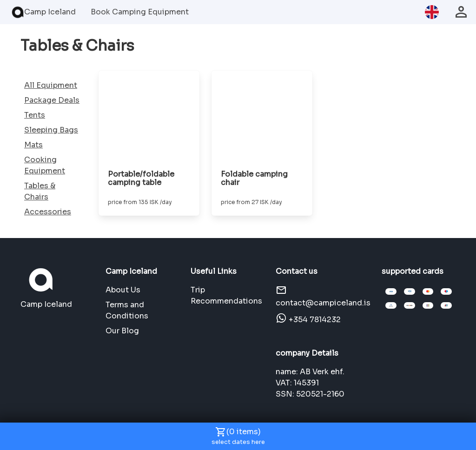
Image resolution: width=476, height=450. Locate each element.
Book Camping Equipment (140, 12)
